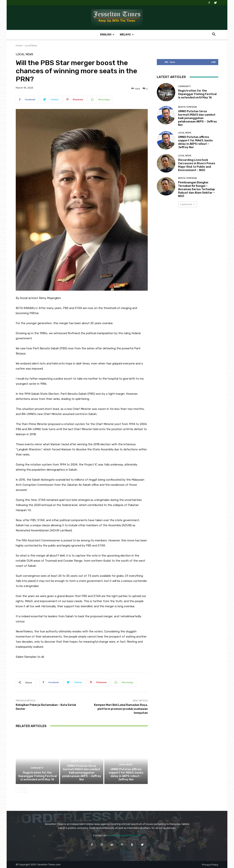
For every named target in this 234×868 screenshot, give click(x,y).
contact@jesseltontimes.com (124, 835)
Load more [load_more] (188, 204)
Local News (31, 46)
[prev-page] (18, 790)
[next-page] (24, 790)
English (107, 34)
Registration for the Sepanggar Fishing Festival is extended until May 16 (37, 776)
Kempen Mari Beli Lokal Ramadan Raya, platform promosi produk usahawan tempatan (121, 709)
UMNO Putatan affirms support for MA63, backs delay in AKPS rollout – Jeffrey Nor (126, 774)
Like (213, 62)
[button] (214, 35)
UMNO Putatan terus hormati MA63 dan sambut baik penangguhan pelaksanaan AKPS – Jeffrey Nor (82, 773)
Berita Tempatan (81, 761)
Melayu (127, 34)
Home (19, 46)
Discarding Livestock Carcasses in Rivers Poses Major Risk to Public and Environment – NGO (197, 165)
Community (37, 768)
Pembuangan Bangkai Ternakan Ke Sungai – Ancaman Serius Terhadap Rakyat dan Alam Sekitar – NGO (196, 189)
